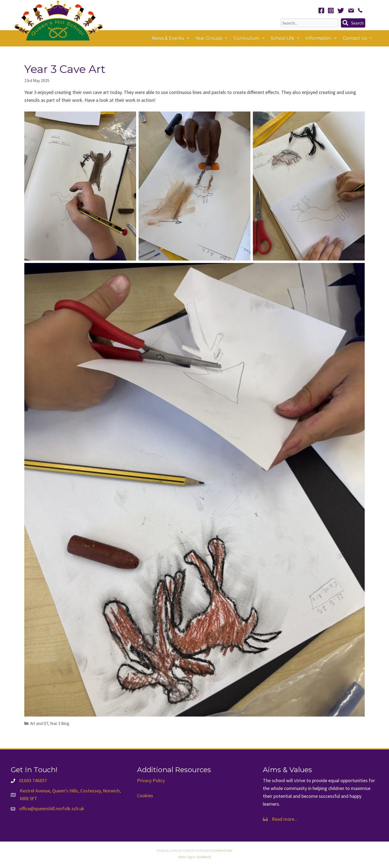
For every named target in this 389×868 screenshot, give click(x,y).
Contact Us (359, 38)
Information (323, 38)
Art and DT (39, 723)
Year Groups (213, 38)
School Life (287, 38)
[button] (353, 23)
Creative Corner (222, 850)
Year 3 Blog (60, 723)
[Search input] (309, 23)
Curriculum (251, 38)
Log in (191, 857)
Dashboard (204, 857)
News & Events (172, 38)
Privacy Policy (151, 780)
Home (182, 857)
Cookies (145, 796)
